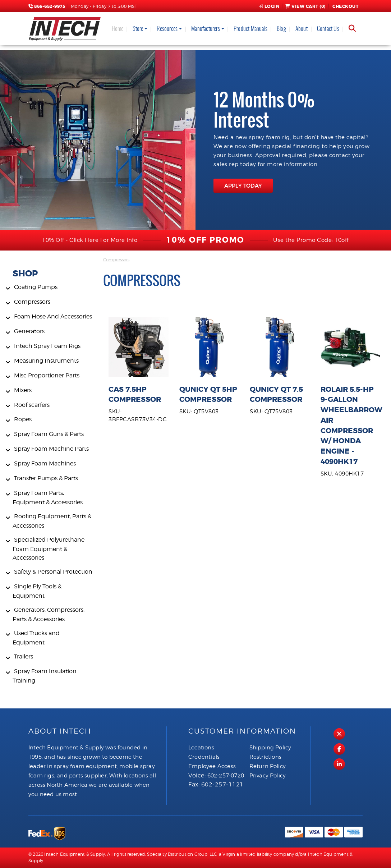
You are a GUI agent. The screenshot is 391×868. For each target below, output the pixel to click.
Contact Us (328, 29)
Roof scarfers (32, 405)
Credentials (204, 757)
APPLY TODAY (243, 186)
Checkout (345, 6)
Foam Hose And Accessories (53, 316)
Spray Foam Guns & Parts (49, 434)
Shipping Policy (270, 748)
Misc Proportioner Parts (47, 375)
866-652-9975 (47, 6)
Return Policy (268, 766)
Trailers (24, 656)
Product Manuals (250, 29)
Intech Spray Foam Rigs (47, 346)
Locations (201, 748)
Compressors (32, 302)
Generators (29, 331)
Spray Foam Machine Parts (51, 449)
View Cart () (305, 6)
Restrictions (265, 757)
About (302, 29)
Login (269, 6)
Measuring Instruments (46, 361)
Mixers (23, 390)
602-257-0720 (226, 776)
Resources (167, 29)
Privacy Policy (268, 776)
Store (138, 29)
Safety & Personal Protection (53, 572)
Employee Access (212, 766)
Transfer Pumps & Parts (46, 478)
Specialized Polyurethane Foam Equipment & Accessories (49, 549)
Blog (281, 29)
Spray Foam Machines (45, 463)
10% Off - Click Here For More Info (90, 240)
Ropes (23, 419)
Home (118, 29)
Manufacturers (206, 29)
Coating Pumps (36, 287)
